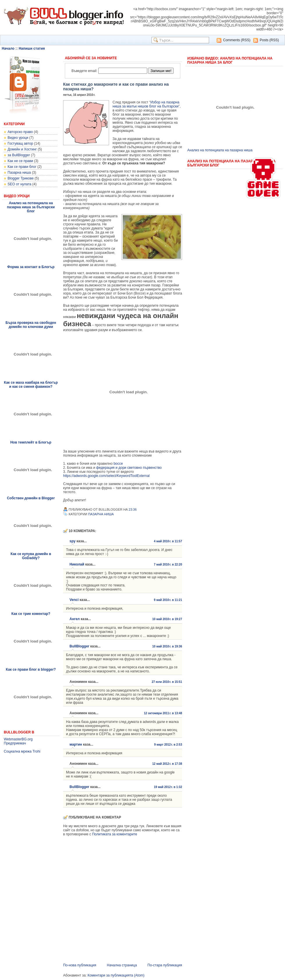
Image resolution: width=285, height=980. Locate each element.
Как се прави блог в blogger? (31, 670)
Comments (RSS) (237, 40)
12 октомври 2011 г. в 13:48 (163, 713)
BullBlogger (79, 646)
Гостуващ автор (20, 143)
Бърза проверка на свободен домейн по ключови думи (31, 325)
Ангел (75, 619)
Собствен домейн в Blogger (31, 498)
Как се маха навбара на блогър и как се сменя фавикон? (31, 385)
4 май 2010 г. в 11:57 (168, 541)
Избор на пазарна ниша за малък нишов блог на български (146, 104)
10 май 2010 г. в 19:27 (167, 619)
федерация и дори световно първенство (129, 468)
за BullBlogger (19, 155)
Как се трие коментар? (31, 614)
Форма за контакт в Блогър (31, 267)
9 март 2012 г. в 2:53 (168, 745)
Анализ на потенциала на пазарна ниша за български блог (31, 207)
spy (73, 541)
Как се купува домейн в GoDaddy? (31, 556)
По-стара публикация (165, 965)
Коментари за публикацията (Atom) (116, 975)
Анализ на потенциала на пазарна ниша (220, 150)
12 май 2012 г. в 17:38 (167, 764)
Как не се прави (20, 161)
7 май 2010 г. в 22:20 (168, 565)
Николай (77, 564)
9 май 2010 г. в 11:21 (168, 600)
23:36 (133, 509)
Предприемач (15, 743)
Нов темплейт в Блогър (31, 442)
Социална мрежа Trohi (22, 751)
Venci (74, 600)
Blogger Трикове (21, 178)
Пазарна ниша (19, 173)
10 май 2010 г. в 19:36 (167, 646)
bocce (118, 464)
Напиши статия (32, 49)
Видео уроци (18, 138)
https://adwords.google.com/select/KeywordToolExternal (106, 476)
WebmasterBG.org (18, 739)
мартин (76, 744)
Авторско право (20, 132)
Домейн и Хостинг (22, 149)
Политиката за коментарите (115, 834)
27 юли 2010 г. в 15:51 (167, 682)
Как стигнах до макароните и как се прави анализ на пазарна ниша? (116, 87)
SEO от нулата (19, 184)
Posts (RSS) (269, 40)
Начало (8, 49)
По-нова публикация (80, 965)
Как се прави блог (22, 167)
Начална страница (122, 965)
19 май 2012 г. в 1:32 (168, 787)
